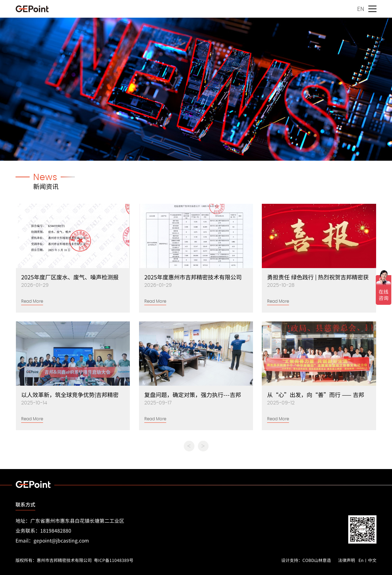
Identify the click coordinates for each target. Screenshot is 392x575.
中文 (372, 560)
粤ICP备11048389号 (114, 560)
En (361, 560)
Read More (32, 301)
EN (361, 8)
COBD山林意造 (317, 560)
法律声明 (346, 560)
